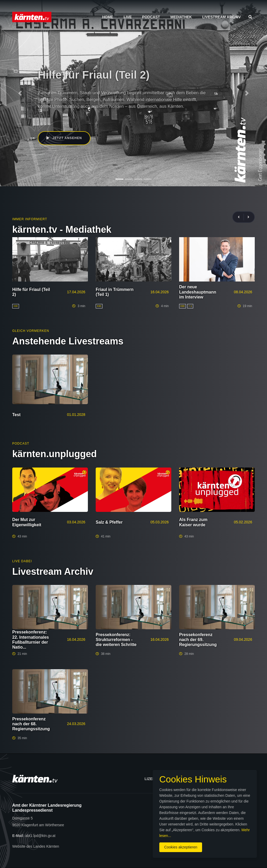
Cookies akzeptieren (156, 844)
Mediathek (181, 17)
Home (108, 17)
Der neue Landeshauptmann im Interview (198, 292)
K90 (41, 118)
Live (128, 17)
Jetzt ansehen (65, 138)
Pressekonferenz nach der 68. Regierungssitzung (31, 724)
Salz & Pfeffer (109, 522)
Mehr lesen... (138, 833)
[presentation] (241, 217)
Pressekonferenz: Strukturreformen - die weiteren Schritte (116, 640)
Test (16, 415)
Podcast (151, 17)
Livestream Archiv (222, 17)
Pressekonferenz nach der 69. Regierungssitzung (198, 640)
